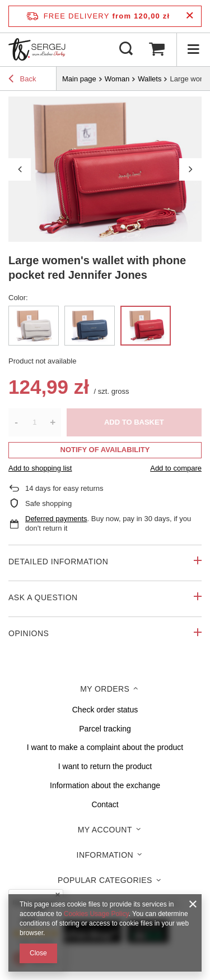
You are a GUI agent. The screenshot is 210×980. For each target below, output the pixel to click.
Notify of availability (105, 450)
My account (105, 830)
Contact (105, 804)
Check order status (105, 710)
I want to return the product (105, 766)
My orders (105, 689)
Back (22, 80)
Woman (117, 79)
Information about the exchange (105, 785)
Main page (79, 79)
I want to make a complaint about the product (105, 747)
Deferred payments (56, 519)
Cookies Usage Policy (96, 914)
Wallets (150, 79)
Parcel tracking (105, 729)
